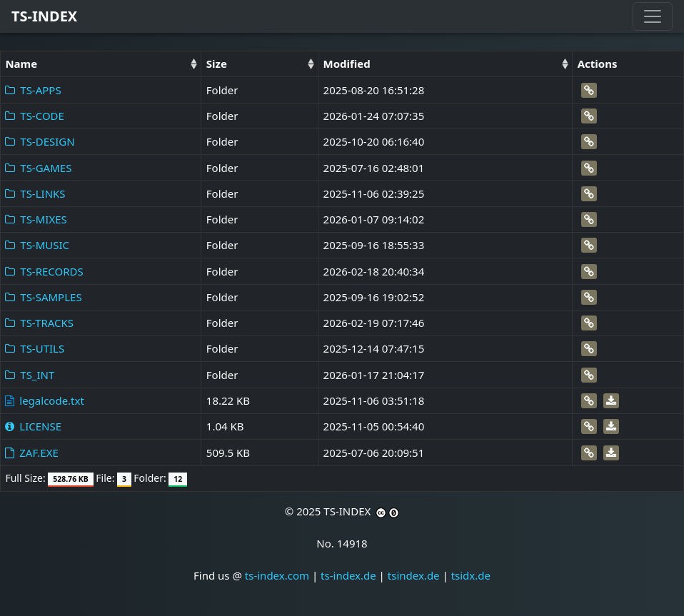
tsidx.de (471, 575)
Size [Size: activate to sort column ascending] (217, 64)
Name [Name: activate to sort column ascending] (21, 64)
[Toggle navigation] (653, 16)
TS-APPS (33, 90)
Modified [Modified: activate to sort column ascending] (347, 64)
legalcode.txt (45, 400)
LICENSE (33, 426)
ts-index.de (348, 575)
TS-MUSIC (37, 245)
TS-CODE (35, 116)
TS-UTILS (35, 348)
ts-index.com (277, 575)
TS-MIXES (36, 219)
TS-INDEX (44, 16)
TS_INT (30, 375)
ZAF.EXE (31, 453)
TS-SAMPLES (43, 297)
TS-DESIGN (40, 141)
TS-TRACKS (39, 323)
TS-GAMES (38, 168)
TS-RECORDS (44, 271)
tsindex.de (414, 575)
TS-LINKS (35, 193)
